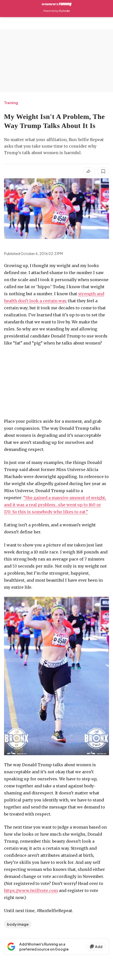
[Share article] (89, 172)
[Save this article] (103, 171)
